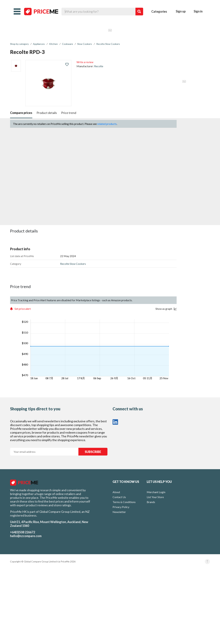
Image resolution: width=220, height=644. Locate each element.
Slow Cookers (85, 44)
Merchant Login (156, 492)
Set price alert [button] (23, 309)
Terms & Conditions (124, 502)
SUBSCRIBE (93, 452)
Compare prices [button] (21, 113)
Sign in (198, 11)
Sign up (181, 11)
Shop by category (19, 44)
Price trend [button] (69, 113)
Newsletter (119, 512)
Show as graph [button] (164, 309)
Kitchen (53, 44)
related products (107, 124)
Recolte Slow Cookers (108, 44)
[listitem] (16, 66)
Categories (159, 11)
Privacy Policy (121, 507)
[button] (17, 11)
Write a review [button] (85, 62)
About (116, 492)
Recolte (99, 66)
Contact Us (119, 497)
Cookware (67, 44)
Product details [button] (47, 113)
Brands (151, 502)
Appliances (39, 44)
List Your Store (155, 497)
